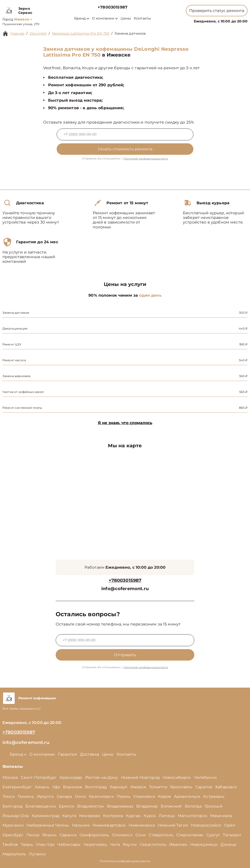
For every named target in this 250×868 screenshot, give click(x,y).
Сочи (141, 835)
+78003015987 (113, 7)
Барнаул (119, 787)
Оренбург (13, 835)
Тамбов (10, 844)
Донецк (228, 844)
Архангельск (187, 796)
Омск (81, 796)
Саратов (204, 787)
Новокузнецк (204, 844)
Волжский (171, 806)
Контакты (142, 18)
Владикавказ (120, 806)
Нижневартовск (109, 825)
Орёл (230, 825)
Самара (64, 796)
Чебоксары (69, 844)
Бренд (82, 18)
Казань (42, 787)
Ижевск (138, 787)
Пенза (33, 835)
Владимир (147, 806)
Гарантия (68, 754)
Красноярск (101, 796)
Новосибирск (177, 777)
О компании (105, 18)
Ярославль (181, 787)
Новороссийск (206, 825)
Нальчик (81, 825)
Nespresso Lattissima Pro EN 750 (81, 33)
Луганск (37, 854)
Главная (17, 33)
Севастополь (153, 844)
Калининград (46, 816)
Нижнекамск (142, 825)
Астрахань (214, 796)
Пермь (124, 796)
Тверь (27, 844)
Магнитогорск (193, 816)
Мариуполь (14, 854)
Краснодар (71, 777)
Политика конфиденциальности (125, 861)
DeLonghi (38, 33)
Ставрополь (161, 835)
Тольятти (158, 787)
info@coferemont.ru (125, 589)
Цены (126, 18)
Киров (165, 796)
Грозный (214, 806)
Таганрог (232, 835)
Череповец (95, 844)
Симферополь (94, 835)
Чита (115, 844)
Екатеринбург (17, 787)
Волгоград (96, 787)
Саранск (68, 835)
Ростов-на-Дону (102, 777)
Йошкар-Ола (16, 816)
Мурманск (13, 825)
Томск (9, 796)
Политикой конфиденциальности (146, 159)
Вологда (193, 806)
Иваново (178, 844)
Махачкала (221, 816)
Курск (150, 816)
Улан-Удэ (45, 844)
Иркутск (45, 796)
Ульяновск (144, 796)
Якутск (130, 844)
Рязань (49, 835)
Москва (10, 777)
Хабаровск (226, 787)
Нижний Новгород (140, 777)
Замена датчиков (130, 33)
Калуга (69, 816)
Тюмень (26, 796)
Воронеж (73, 787)
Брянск (67, 806)
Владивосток (91, 806)
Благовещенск (41, 806)
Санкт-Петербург (39, 777)
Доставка (90, 754)
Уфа (56, 787)
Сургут (213, 835)
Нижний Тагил (173, 825)
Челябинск (205, 777)
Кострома (113, 816)
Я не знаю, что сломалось (125, 423)
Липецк (167, 816)
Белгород (12, 806)
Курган (133, 816)
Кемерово (90, 816)
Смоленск (122, 835)
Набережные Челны (48, 825)
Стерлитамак (190, 835)
